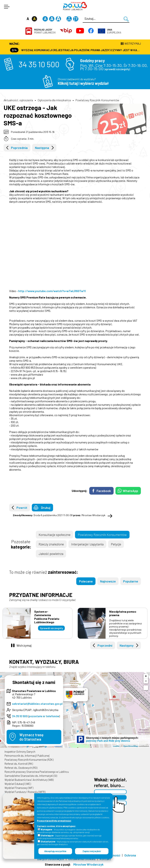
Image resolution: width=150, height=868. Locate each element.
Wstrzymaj (24, 645)
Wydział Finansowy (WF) (19, 788)
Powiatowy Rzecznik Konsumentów (97, 100)
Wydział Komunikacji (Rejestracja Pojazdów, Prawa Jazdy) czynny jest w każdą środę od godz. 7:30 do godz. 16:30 (75, 50)
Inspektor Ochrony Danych (20, 752)
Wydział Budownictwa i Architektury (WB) (29, 780)
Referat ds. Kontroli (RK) (19, 764)
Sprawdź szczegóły (51, 628)
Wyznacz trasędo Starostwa (31, 737)
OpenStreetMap (131, 746)
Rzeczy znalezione (51, 544)
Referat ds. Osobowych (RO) (21, 768)
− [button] (146, 681)
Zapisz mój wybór (92, 851)
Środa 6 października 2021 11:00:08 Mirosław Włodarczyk (59, 515)
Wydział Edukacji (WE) (18, 784)
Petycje (116, 544)
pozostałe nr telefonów (44, 716)
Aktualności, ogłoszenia (18, 100)
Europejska (114, 31)
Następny (127, 645)
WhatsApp (130, 491)
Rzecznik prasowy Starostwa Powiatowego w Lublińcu (37, 772)
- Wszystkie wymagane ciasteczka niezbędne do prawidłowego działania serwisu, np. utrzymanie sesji (68, 831)
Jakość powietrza (51, 554)
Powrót (22, 508)
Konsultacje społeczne (55, 535)
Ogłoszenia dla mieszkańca (54, 100)
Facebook (104, 491)
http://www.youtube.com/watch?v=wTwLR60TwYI (52, 291)
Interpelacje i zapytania (87, 544)
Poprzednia (19, 148)
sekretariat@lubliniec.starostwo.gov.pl (37, 704)
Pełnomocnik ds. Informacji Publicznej (27, 756)
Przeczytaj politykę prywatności (54, 821)
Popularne (131, 581)
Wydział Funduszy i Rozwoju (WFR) (25, 792)
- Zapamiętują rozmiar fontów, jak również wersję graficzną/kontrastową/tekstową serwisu (69, 837)
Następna (42, 148)
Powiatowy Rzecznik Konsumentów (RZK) (29, 760)
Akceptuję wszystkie (55, 851)
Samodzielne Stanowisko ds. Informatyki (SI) (31, 776)
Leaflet (116, 746)
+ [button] (146, 676)
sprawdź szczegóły (117, 69)
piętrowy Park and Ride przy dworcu (108, 741)
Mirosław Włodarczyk (88, 864)
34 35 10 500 (39, 64)
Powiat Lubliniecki (45, 31)
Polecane (86, 581)
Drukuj (46, 508)
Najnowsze (108, 581)
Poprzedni (105, 645)
